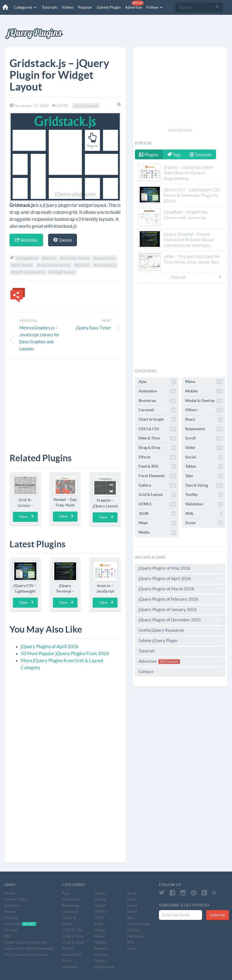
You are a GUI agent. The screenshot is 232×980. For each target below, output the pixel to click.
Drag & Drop (157, 448)
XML (204, 514)
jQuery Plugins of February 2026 (180, 599)
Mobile (204, 391)
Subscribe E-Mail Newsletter (29, 948)
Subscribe (218, 915)
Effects (157, 457)
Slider (204, 448)
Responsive (204, 429)
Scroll (204, 438)
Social (204, 457)
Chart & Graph (157, 420)
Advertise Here (180, 130)
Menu (204, 382)
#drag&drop (27, 258)
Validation (204, 504)
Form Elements (157, 476)
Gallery (157, 486)
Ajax (157, 382)
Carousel (157, 410)
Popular (84, 7)
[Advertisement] (65, 401)
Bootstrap (157, 401)
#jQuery (82, 265)
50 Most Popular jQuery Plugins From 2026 (65, 653)
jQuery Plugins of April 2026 (50, 646)
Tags (175, 155)
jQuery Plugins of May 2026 (180, 568)
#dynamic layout (75, 258)
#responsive (104, 258)
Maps (157, 523)
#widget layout (62, 272)
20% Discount (169, 662)
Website (26, 240)
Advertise (133, 5)
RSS (7, 936)
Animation (157, 391)
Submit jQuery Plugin (180, 640)
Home (9, 893)
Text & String (204, 486)
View (27, 517)
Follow (154, 7)
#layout (49, 258)
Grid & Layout (86, 106)
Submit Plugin (108, 7)
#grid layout (22, 265)
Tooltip (204, 495)
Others (204, 410)
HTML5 (157, 504)
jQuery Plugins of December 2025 (180, 620)
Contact (180, 671)
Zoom (204, 523)
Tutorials (49, 7)
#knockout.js (105, 265)
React (204, 420)
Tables (204, 467)
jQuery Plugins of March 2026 (180, 589)
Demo (63, 240)
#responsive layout (54, 265)
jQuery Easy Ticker (93, 328)
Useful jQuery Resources (180, 630)
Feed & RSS (157, 467)
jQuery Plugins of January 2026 (180, 609)
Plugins (149, 155)
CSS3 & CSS (157, 429)
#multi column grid (28, 272)
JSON (157, 514)
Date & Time (157, 438)
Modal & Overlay (204, 401)
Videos (67, 7)
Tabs (204, 476)
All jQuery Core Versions (26, 955)
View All (196, 277)
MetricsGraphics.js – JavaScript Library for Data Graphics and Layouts (39, 338)
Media (157, 532)
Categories (25, 7)
